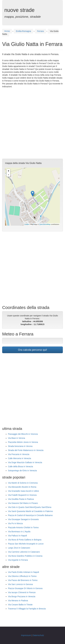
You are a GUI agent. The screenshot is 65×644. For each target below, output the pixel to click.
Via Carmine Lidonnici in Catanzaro (24, 552)
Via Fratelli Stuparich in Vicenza (22, 495)
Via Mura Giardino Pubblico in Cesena (25, 556)
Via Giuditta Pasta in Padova (21, 499)
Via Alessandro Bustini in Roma (22, 487)
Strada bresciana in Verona (20, 446)
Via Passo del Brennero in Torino (23, 580)
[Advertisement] (32, 123)
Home (7, 31)
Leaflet (27, 224)
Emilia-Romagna (23, 31)
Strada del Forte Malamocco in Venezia (26, 450)
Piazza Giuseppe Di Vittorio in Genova (25, 588)
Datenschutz (38, 635)
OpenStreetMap (45, 224)
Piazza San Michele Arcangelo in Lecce (26, 544)
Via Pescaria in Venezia (19, 454)
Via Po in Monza (15, 523)
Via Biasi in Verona (16, 438)
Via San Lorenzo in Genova (20, 584)
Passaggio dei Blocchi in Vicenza (23, 434)
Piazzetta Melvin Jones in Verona (23, 442)
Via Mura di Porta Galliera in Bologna (25, 540)
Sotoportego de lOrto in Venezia (22, 471)
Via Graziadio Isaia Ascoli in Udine (23, 491)
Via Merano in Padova (18, 601)
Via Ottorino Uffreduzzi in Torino (22, 576)
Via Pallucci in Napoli (17, 536)
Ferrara (40, 31)
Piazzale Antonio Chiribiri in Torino (23, 527)
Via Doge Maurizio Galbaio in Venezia (25, 462)
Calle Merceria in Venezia (20, 458)
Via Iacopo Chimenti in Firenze (22, 592)
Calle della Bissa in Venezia (20, 466)
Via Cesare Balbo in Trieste (20, 605)
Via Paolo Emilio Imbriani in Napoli (24, 572)
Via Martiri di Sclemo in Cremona (23, 483)
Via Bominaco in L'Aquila (19, 532)
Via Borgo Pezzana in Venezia (22, 596)
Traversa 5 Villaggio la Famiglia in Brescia (27, 609)
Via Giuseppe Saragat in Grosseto (23, 519)
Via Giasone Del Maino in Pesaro (23, 503)
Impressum (26, 635)
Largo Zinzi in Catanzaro (19, 548)
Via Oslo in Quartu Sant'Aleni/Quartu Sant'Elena (30, 507)
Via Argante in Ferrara (18, 560)
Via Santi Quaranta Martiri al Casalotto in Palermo (30, 511)
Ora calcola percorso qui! (32, 350)
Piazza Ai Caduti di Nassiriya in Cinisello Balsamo (30, 515)
